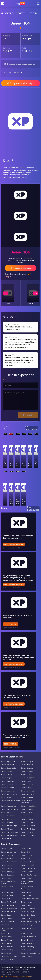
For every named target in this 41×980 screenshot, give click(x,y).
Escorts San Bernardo (29, 862)
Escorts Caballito (27, 771)
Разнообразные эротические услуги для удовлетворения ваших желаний (18, 658)
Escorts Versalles (7, 822)
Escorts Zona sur (27, 940)
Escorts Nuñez (6, 797)
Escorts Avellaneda (28, 943)
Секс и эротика (11, 744)
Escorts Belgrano (27, 768)
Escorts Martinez (7, 892)
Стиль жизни (11, 624)
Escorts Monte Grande (9, 956)
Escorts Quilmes (27, 956)
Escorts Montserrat (28, 794)
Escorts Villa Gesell (28, 865)
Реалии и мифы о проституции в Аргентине (17, 617)
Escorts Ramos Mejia (29, 937)
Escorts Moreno (27, 933)
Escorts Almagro (27, 761)
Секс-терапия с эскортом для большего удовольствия (16, 736)
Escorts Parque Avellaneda (10, 801)
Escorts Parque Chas (8, 806)
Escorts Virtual (6, 839)
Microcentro (36, 464)
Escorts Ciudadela (7, 922)
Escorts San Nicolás (28, 816)
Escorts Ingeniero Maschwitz (27, 882)
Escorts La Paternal (8, 788)
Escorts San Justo (7, 940)
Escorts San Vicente (8, 960)
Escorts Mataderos (8, 791)
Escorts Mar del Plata (9, 852)
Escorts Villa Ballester (9, 912)
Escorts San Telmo (8, 819)
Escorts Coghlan (7, 778)
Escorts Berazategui (28, 946)
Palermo (5, 464)
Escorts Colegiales (27, 778)
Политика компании (10, 969)
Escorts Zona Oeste (28, 915)
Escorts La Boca (27, 784)
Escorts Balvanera (7, 765)
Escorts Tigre (26, 905)
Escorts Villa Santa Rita (9, 835)
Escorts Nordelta (7, 895)
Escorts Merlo (6, 933)
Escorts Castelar (27, 918)
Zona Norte (11, 501)
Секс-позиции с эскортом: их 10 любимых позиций (17, 696)
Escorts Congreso (7, 781)
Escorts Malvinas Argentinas (27, 888)
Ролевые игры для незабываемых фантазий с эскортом (18, 537)
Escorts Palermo (27, 797)
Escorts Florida (26, 878)
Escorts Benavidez (8, 872)
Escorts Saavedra (27, 813)
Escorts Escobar (7, 878)
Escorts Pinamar (7, 859)
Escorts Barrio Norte (8, 768)
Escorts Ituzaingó (27, 925)
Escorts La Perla (27, 855)
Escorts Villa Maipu (28, 912)
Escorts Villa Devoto (28, 826)
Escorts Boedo (6, 771)
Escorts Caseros (7, 918)
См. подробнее (31, 428)
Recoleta (24, 466)
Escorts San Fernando (9, 902)
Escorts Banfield (7, 946)
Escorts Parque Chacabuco (26, 802)
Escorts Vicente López (9, 908)
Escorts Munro (26, 892)
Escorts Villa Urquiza (28, 835)
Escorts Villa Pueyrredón (10, 832)
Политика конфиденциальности (15, 971)
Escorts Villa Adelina (28, 908)
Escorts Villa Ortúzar (28, 829)
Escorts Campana (27, 872)
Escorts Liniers (26, 788)
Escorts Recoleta (27, 809)
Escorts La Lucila (7, 887)
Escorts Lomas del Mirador (8, 929)
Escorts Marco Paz (28, 928)
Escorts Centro (26, 849)
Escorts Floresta (7, 784)
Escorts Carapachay (8, 875)
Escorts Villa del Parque (9, 826)
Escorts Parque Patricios (30, 806)
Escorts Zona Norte (28, 868)
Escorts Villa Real (27, 832)
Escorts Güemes (7, 855)
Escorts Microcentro (28, 791)
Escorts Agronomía (8, 761)
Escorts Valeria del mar (9, 862)
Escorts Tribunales (27, 819)
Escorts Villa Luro (7, 829)
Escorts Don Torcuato (29, 875)
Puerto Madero (17, 464)
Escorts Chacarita (27, 775)
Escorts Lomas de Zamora (30, 953)
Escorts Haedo (6, 925)
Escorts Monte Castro (9, 794)
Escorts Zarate (6, 915)
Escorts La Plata (7, 849)
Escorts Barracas (27, 765)
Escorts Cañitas (7, 775)
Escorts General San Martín (8, 882)
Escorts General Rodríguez (30, 922)
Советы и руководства (14, 544)
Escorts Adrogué (7, 943)
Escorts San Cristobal (9, 816)
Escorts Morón (6, 937)
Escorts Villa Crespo (28, 822)
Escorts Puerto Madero (9, 809)
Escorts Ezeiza (26, 950)
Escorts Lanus (6, 953)
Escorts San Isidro (27, 902)
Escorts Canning (7, 950)
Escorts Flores (26, 781)
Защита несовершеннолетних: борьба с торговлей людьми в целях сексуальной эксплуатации (18, 578)
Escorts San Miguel (8, 905)
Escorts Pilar (5, 899)
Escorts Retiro (6, 813)
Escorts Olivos (26, 895)
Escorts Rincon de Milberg (30, 899)
